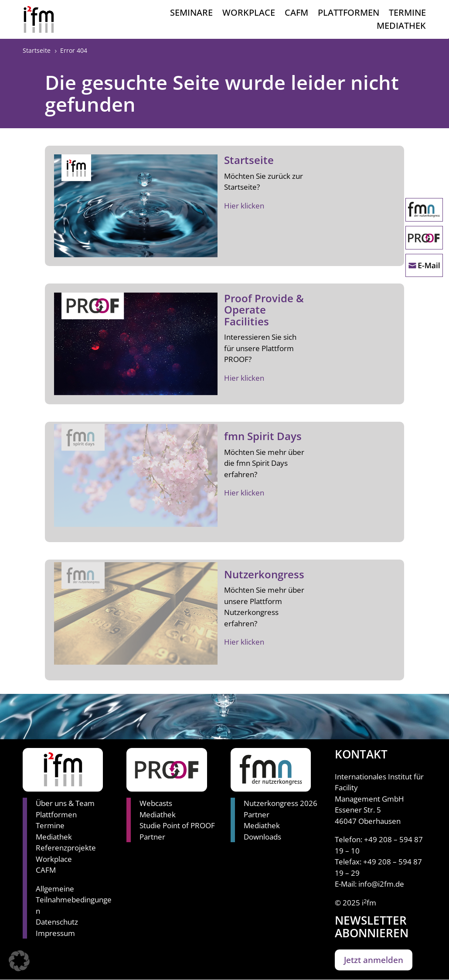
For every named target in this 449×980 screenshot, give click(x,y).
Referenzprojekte (66, 848)
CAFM (296, 14)
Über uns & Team (65, 803)
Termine (407, 14)
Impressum (55, 933)
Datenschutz (57, 922)
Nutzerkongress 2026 (281, 803)
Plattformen (349, 14)
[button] (19, 961)
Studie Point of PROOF (177, 825)
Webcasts (156, 803)
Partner (152, 837)
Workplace (249, 14)
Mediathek (401, 27)
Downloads (262, 837)
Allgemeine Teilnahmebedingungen (74, 900)
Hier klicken (244, 206)
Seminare (191, 14)
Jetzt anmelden (374, 960)
